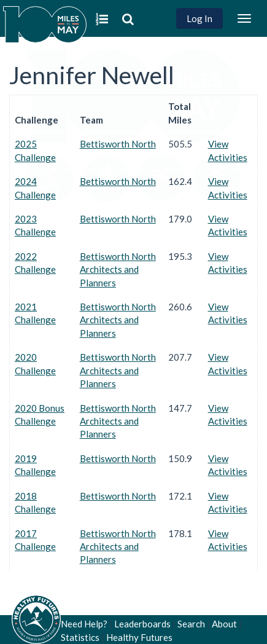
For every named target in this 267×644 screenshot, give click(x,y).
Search (191, 624)
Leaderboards (142, 624)
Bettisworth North (118, 144)
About (224, 624)
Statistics (80, 637)
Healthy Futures (139, 637)
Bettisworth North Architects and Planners (118, 269)
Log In (199, 18)
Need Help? (84, 624)
